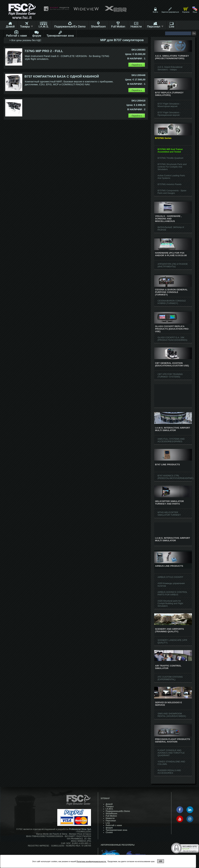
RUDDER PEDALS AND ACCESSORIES (169, 772)
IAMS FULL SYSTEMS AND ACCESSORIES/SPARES (171, 440)
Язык (195, 12)
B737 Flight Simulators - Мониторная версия (169, 105)
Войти (155, 12)
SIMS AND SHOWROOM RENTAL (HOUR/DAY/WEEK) (172, 715)
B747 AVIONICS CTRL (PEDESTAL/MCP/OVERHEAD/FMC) (175, 477)
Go (194, 33)
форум (37, 36)
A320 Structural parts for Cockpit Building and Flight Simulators (170, 603)
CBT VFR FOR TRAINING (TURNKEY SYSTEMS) (170, 375)
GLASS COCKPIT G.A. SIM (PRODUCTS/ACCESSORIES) (172, 339)
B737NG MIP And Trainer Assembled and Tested (170, 150)
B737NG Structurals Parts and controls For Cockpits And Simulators (172, 167)
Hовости (136, 27)
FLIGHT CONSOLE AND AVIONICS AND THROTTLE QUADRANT (171, 753)
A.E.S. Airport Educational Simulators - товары (170, 68)
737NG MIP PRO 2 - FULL (44, 51)
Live (172, 27)
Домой (10, 27)
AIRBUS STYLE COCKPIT (170, 577)
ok (161, 861)
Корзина (186, 12)
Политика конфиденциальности (91, 861)
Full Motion (118, 27)
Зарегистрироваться (170, 12)
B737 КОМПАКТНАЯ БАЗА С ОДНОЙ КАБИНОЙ (62, 76)
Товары (27, 27)
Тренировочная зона (60, 36)
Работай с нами (17, 36)
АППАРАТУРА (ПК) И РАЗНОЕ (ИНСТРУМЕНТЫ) (173, 265)
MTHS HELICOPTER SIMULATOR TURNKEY (169, 514)
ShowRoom (98, 27)
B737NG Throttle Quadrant (170, 158)
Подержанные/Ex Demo (70, 27)
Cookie (109, 832)
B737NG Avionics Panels (170, 184)
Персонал (155, 27)
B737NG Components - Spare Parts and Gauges (172, 192)
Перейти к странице (137, 65)
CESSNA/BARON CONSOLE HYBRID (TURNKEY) (172, 302)
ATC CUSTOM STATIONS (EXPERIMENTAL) (170, 678)
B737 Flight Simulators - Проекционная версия (169, 114)
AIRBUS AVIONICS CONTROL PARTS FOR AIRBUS (172, 593)
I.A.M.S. (44, 27)
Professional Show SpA (80, 829)
